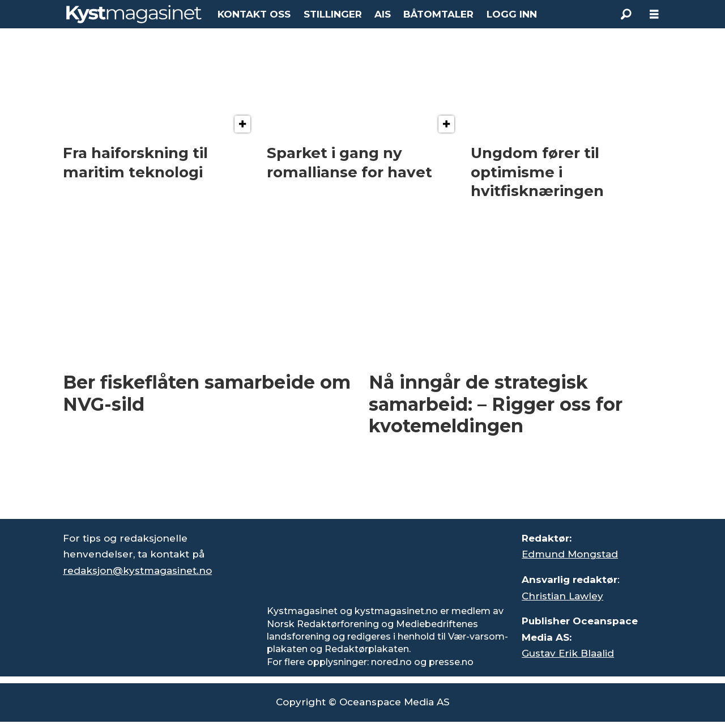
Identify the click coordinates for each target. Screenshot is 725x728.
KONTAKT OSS (254, 14)
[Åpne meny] (654, 14)
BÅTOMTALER (438, 14)
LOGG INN (512, 14)
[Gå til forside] (134, 14)
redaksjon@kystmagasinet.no (137, 571)
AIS (383, 14)
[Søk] (626, 14)
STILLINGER (333, 14)
